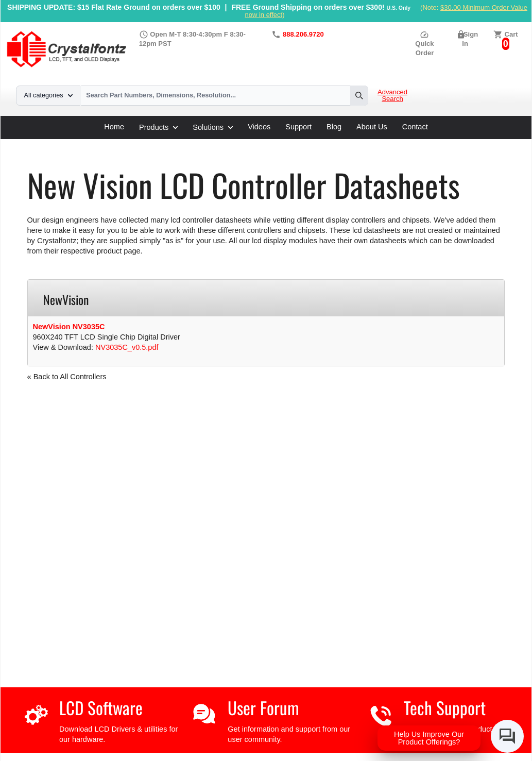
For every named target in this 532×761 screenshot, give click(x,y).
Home (114, 127)
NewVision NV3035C (69, 327)
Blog (334, 127)
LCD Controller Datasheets (134, 143)
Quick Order (424, 44)
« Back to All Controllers (67, 377)
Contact (415, 127)
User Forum (263, 708)
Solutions (213, 127)
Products (158, 127)
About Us (372, 127)
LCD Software (101, 708)
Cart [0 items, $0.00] (511, 34)
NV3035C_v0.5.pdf (127, 347)
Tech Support (445, 708)
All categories (48, 95)
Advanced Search (392, 96)
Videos (259, 127)
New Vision (206, 143)
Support (298, 127)
